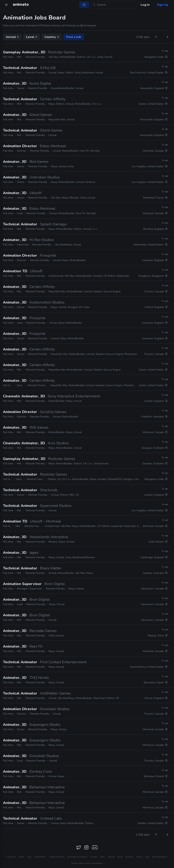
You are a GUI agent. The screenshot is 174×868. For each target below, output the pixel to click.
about (111, 857)
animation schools (77, 857)
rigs (29, 857)
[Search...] (113, 5)
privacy (129, 857)
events (94, 857)
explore (11, 857)
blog (120, 857)
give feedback (160, 857)
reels (21, 857)
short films (40, 857)
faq (147, 857)
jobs (103, 857)
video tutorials (57, 857)
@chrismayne (88, 25)
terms (139, 857)
